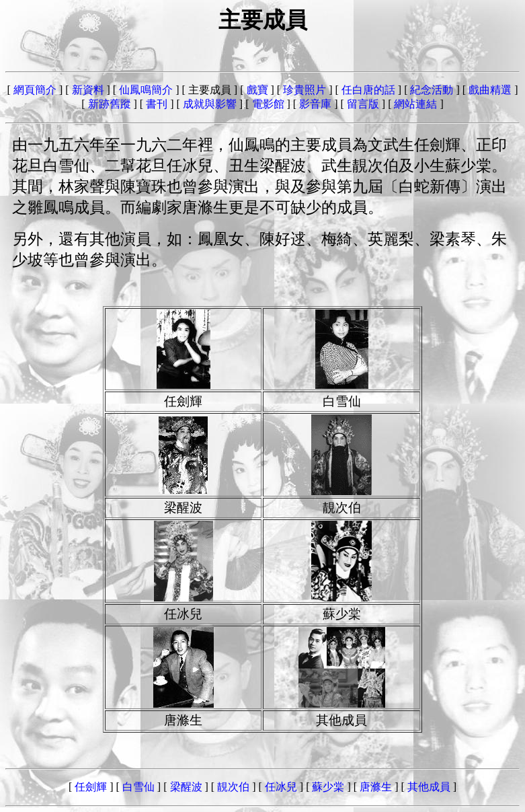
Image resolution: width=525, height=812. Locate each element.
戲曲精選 (490, 90)
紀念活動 (432, 90)
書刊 (157, 104)
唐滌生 (376, 787)
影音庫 (315, 104)
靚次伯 (233, 787)
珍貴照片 (305, 90)
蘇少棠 (328, 787)
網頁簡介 (35, 90)
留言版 (363, 104)
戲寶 (257, 90)
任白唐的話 (368, 90)
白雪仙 (138, 787)
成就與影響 (210, 104)
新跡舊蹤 (110, 104)
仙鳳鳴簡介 (146, 90)
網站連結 (415, 104)
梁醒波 (186, 787)
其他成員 (429, 787)
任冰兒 (281, 787)
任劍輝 (91, 787)
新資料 (88, 90)
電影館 (268, 104)
